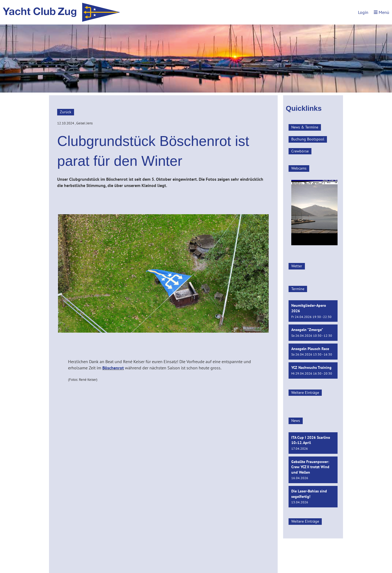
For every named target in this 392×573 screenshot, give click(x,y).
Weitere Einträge (305, 393)
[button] (313, 311)
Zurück (66, 112)
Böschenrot (113, 368)
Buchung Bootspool (308, 139)
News (296, 421)
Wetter (297, 266)
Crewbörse (300, 151)
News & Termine (305, 127)
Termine (298, 289)
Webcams (299, 168)
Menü (382, 12)
